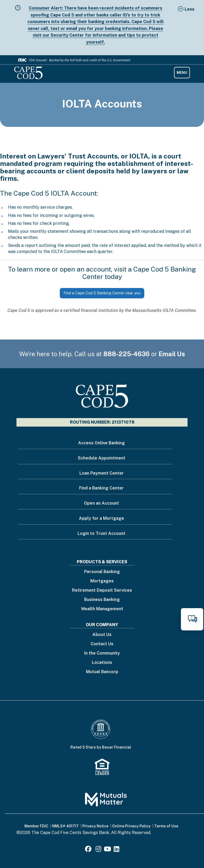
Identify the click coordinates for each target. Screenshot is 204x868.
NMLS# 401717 (65, 826)
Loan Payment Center (102, 473)
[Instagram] (98, 850)
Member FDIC (36, 826)
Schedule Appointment (102, 458)
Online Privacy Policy (131, 826)
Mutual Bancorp (102, 672)
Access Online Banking (101, 443)
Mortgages (102, 581)
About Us (102, 635)
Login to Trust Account (101, 533)
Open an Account (101, 503)
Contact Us (102, 644)
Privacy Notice (95, 826)
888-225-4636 (126, 354)
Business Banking (102, 600)
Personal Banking (102, 572)
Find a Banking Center (101, 488)
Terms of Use (166, 826)
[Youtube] (107, 850)
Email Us (172, 354)
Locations (102, 663)
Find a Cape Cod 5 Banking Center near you (102, 293)
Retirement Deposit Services (102, 590)
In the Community (102, 653)
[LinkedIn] (116, 850)
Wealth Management (102, 609)
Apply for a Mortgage (101, 518)
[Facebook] (89, 850)
